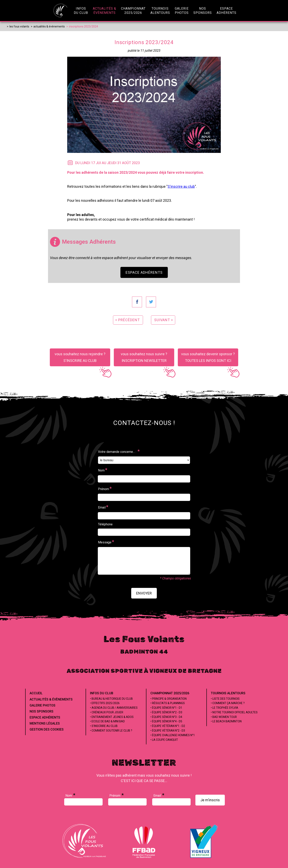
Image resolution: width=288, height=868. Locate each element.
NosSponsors (203, 11)
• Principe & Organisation (168, 699)
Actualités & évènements (51, 699)
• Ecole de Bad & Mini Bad (107, 721)
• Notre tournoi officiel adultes (234, 712)
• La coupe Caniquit (164, 740)
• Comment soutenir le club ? (111, 731)
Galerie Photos (42, 705)
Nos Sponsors (41, 711)
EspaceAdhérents (226, 11)
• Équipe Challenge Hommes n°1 (173, 735)
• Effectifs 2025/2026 (105, 703)
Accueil (36, 693)
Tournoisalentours (160, 11)
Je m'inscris (210, 800)
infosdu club (81, 11)
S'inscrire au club (181, 186)
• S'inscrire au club (104, 726)
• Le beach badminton (226, 721)
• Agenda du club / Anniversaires (114, 708)
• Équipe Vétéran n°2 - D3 (168, 731)
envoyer (144, 593)
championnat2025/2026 (133, 11)
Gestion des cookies (47, 729)
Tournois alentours (228, 693)
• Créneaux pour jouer (107, 712)
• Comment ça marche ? (228, 703)
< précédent (127, 320)
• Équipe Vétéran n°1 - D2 (168, 726)
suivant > (164, 320)
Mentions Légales (45, 723)
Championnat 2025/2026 (170, 693)
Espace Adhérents (144, 272)
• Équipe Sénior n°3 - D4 (166, 717)
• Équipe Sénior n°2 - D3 (166, 712)
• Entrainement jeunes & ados (112, 717)
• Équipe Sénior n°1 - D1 (166, 708)
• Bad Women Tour (224, 717)
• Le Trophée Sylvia (224, 708)
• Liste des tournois (225, 699)
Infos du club (102, 693)
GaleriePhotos (182, 11)
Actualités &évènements (104, 11)
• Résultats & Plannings (168, 703)
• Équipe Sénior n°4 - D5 (166, 721)
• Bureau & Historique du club (111, 699)
